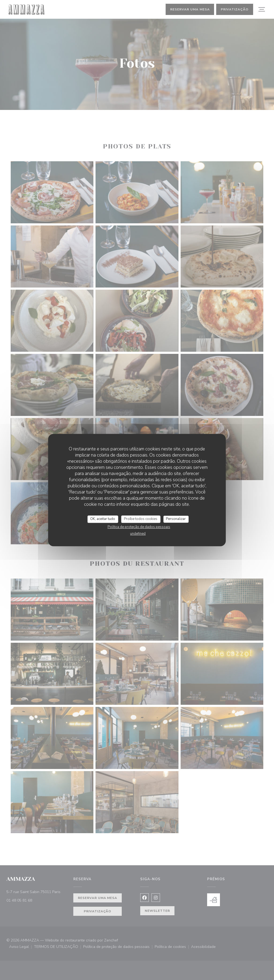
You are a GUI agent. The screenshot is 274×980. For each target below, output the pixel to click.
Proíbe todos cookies (141, 519)
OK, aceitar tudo (103, 519)
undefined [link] (138, 534)
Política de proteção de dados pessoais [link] (139, 527)
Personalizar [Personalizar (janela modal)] (176, 519)
